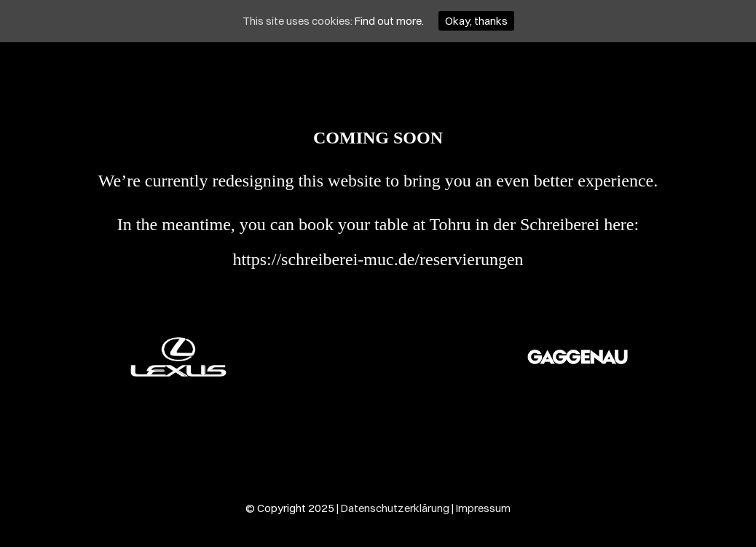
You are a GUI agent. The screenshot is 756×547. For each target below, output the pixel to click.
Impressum (483, 508)
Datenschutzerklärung (395, 508)
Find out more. (389, 21)
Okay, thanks (476, 21)
